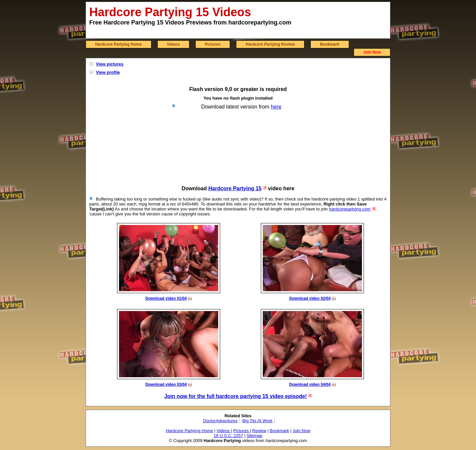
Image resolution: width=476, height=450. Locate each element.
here (276, 107)
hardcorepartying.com (350, 209)
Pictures (213, 44)
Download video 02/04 (310, 298)
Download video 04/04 (310, 384)
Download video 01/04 (166, 298)
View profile (108, 72)
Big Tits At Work (258, 421)
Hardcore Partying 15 (235, 188)
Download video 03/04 (166, 384)
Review (259, 431)
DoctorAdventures (220, 421)
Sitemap (255, 436)
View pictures (110, 64)
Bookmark (330, 44)
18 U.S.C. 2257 (228, 436)
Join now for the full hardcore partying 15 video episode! (236, 396)
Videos (173, 44)
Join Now (372, 52)
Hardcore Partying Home (119, 44)
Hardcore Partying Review (270, 44)
